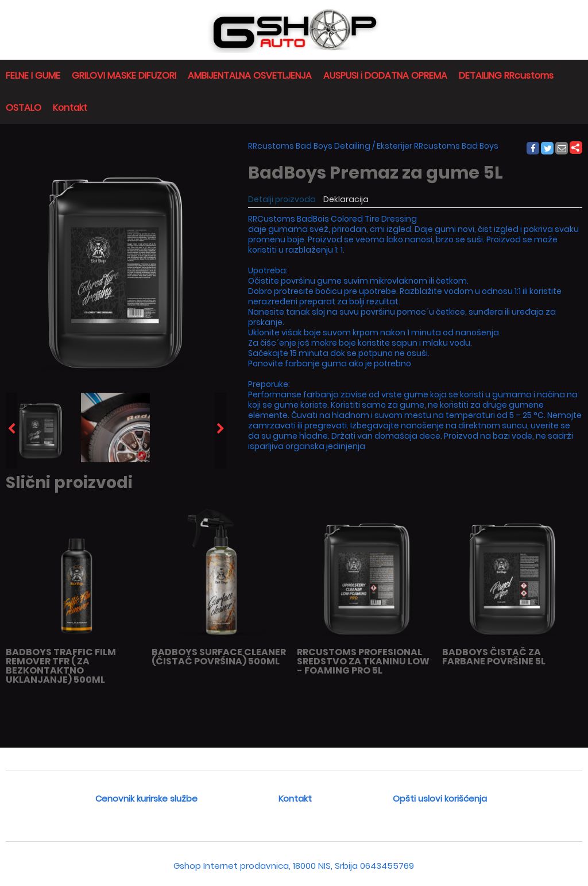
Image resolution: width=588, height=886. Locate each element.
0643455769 (387, 866)
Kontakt (70, 108)
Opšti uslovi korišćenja (440, 798)
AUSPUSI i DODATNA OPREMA (385, 76)
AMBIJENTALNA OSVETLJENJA (250, 76)
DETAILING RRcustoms (506, 76)
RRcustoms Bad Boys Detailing (309, 146)
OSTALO (24, 108)
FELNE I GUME (33, 76)
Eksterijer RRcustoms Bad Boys (438, 146)
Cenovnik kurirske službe (146, 798)
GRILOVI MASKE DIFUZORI (124, 76)
